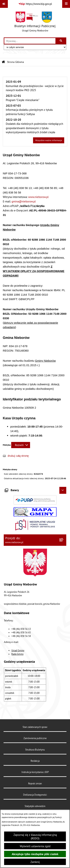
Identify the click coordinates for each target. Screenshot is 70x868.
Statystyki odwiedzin (35, 806)
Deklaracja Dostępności (35, 795)
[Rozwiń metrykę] (21, 445)
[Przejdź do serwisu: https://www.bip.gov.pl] (35, 4)
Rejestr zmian (35, 783)
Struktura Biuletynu (35, 750)
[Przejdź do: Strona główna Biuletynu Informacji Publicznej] (3, 62)
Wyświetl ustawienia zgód (35, 846)
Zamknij (35, 862)
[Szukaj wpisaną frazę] (61, 41)
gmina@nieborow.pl (24, 201)
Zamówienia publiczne (35, 738)
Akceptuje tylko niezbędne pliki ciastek (35, 854)
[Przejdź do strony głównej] (35, 23)
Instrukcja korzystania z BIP (35, 772)
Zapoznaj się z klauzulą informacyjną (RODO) (35, 837)
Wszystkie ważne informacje (49, 140)
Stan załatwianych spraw (35, 727)
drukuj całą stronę (18, 456)
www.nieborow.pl (38, 197)
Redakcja (35, 761)
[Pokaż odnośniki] (4, 4)
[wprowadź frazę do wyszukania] (30, 41)
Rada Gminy (17, 654)
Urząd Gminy (18, 650)
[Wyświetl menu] (66, 4)
